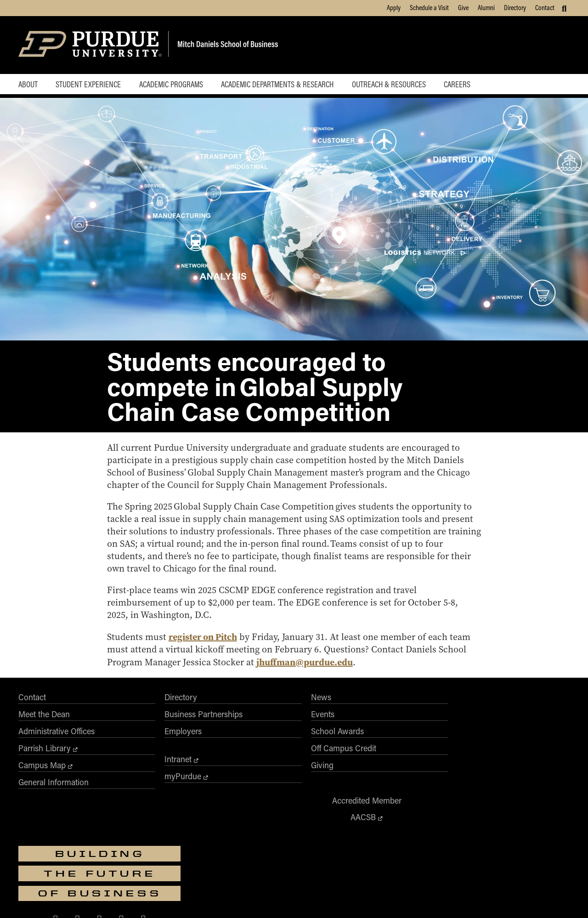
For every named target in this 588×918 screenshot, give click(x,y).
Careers (464, 85)
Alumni (486, 7)
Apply (394, 7)
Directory (515, 7)
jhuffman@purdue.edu (308, 676)
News (249, 711)
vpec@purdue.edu (323, 882)
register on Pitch (206, 651)
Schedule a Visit (429, 7)
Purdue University (291, 842)
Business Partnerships (168, 728)
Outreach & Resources (394, 85)
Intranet (142, 773)
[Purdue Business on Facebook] (452, 779)
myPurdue (147, 790)
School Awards (265, 745)
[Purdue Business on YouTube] (540, 779)
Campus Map (42, 779)
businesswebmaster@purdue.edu (407, 850)
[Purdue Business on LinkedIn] (518, 779)
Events (251, 728)
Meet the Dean (44, 728)
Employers (147, 745)
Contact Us (441, 898)
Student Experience (90, 85)
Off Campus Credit (271, 762)
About (28, 85)
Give (463, 7)
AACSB (382, 728)
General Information (54, 796)
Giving (250, 779)
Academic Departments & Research (281, 85)
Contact (545, 7)
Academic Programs (174, 85)
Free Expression (290, 898)
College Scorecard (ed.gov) (348, 898)
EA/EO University (191, 898)
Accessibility (148, 898)
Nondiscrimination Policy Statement (310, 873)
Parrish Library (45, 762)
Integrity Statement (241, 898)
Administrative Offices (57, 745)
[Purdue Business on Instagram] (496, 779)
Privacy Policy (404, 898)
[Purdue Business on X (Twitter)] (474, 779)
